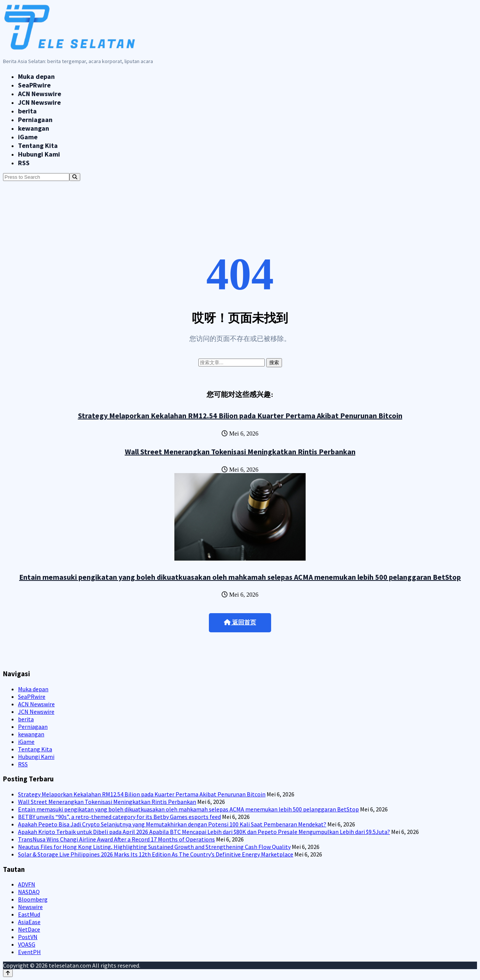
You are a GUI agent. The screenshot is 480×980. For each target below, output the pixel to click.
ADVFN (27, 884)
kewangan (34, 128)
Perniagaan (35, 120)
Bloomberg (33, 899)
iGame (28, 137)
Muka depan (36, 76)
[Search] (75, 177)
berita (27, 111)
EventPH (29, 952)
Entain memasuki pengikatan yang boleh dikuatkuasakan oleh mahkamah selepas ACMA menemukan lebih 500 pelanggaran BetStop (240, 577)
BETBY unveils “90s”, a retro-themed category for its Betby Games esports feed (119, 817)
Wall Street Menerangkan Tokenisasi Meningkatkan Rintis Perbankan (240, 452)
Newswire (30, 907)
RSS (24, 163)
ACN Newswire (40, 94)
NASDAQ (29, 892)
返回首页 (240, 622)
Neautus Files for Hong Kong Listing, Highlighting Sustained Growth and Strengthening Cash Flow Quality (154, 847)
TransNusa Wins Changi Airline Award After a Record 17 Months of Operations (116, 839)
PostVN (28, 937)
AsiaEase (29, 922)
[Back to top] (8, 973)
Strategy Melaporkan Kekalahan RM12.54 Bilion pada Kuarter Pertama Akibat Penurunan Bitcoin (240, 415)
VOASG (27, 944)
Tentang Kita (38, 145)
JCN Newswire (39, 102)
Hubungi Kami (39, 154)
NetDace (29, 929)
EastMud (29, 914)
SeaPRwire (34, 85)
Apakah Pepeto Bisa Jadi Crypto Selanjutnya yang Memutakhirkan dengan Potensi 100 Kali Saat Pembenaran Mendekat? (172, 824)
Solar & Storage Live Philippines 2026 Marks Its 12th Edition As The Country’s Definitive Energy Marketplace (156, 854)
